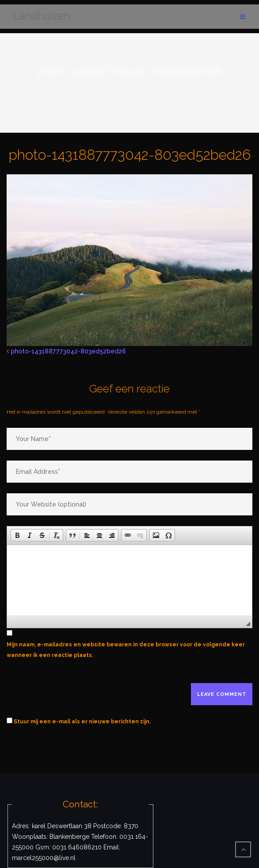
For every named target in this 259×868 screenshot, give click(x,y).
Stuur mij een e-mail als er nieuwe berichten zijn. (82, 722)
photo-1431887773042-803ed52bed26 (68, 351)
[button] (17, 535)
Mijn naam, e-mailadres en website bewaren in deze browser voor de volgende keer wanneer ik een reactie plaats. (126, 650)
